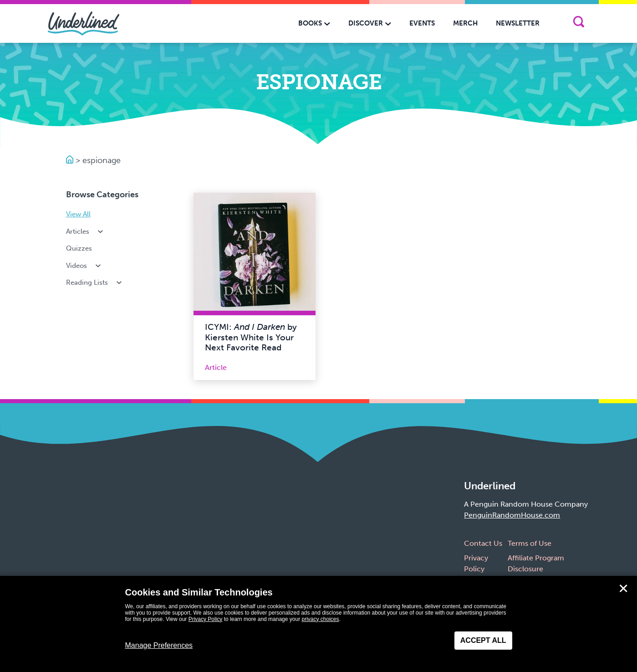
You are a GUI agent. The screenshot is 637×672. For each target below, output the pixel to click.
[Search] (578, 23)
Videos (84, 266)
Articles (86, 231)
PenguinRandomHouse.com (512, 515)
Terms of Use (530, 543)
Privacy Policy (206, 619)
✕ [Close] (623, 589)
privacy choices (320, 619)
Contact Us (483, 543)
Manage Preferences (159, 645)
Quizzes (79, 248)
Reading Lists (95, 282)
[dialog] (318, 624)
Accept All (483, 640)
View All (78, 214)
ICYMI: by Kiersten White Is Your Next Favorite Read (251, 337)
